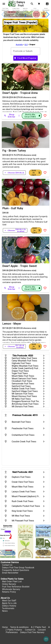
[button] (26, 16)
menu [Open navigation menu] (4, 4)
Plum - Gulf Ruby (13, 208)
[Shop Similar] (10, 116)
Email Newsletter (10, 573)
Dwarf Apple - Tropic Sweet (20, 266)
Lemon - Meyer (12, 324)
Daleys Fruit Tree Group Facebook (18, 568)
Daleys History (9, 606)
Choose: (14, 173)
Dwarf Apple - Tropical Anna (20, 93)
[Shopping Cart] (40, 4)
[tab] (5, 9)
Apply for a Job (9, 603)
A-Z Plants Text (38, 627)
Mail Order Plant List (12, 581)
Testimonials (8, 608)
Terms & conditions (20, 627)
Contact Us (7, 565)
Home (5, 627)
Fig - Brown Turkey (14, 151)
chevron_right (44, 356)
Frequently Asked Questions (16, 570)
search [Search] (32, 4)
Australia (19, 45)
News (5, 611)
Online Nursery (9, 584)
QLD (26, 45)
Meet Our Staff (9, 601)
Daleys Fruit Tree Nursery (32, 632)
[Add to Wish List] (45, 116)
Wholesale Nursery (11, 589)
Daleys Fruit (21, 4)
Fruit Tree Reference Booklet (16, 587)
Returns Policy (9, 592)
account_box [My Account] (47, 4)
